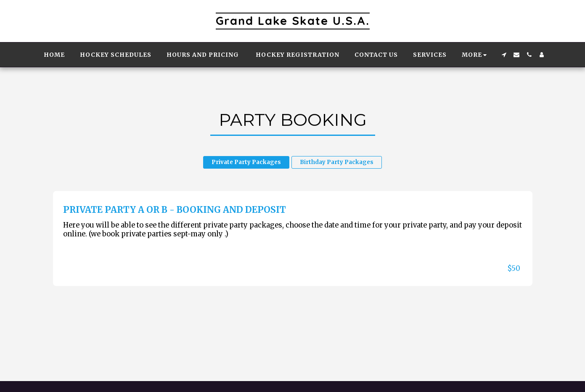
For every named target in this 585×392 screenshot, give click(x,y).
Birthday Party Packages (337, 162)
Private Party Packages (246, 162)
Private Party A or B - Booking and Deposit (175, 210)
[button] (504, 55)
